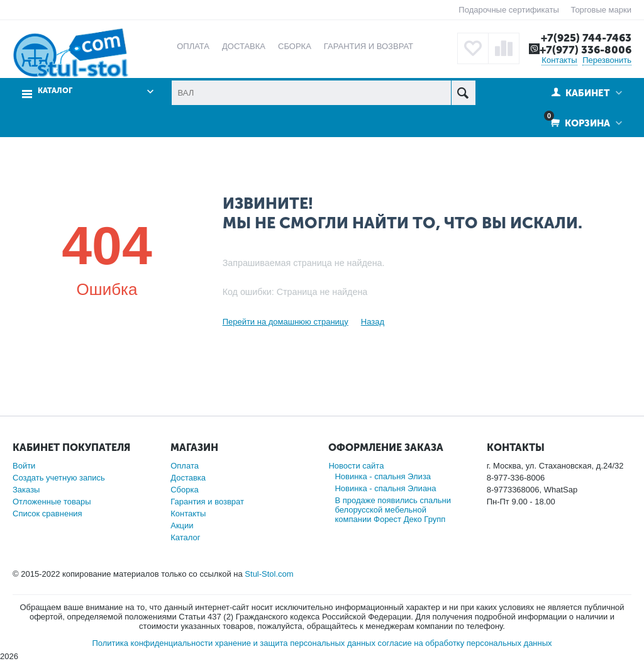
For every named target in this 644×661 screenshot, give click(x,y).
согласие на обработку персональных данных (465, 643)
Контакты (559, 60)
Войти (24, 466)
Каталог (55, 91)
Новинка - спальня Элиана (385, 488)
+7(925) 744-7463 (586, 38)
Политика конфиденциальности (152, 643)
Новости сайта (356, 466)
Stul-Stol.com (269, 574)
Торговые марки (601, 10)
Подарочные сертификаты (508, 10)
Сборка (185, 490)
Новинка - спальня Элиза (383, 476)
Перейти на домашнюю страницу (286, 322)
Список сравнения (47, 514)
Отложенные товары (52, 502)
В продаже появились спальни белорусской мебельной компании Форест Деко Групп (393, 510)
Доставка (188, 478)
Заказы (26, 490)
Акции (182, 525)
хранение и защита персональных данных (295, 643)
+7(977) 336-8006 (586, 50)
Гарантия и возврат (207, 502)
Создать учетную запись (59, 478)
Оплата (185, 466)
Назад (373, 322)
